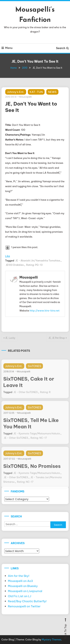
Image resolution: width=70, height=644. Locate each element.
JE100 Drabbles (15, 265)
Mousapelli (26, 97)
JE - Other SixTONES (26, 395)
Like (8, 256)
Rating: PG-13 (34, 265)
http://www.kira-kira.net (45, 311)
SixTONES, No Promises (32, 469)
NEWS (52, 92)
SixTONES (34, 369)
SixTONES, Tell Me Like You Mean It (31, 426)
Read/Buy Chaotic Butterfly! (27, 601)
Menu (7, 48)
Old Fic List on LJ (20, 596)
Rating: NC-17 (39, 441)
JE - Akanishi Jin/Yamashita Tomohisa (38, 260)
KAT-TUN (36, 92)
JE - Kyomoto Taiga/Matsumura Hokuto (37, 436)
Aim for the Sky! (19, 576)
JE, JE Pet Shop (57, 338)
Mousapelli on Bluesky (23, 586)
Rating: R (45, 395)
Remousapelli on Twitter (24, 606)
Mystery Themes (52, 639)
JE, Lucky (10, 338)
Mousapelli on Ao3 (21, 581)
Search (62, 48)
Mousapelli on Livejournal (25, 591)
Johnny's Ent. (16, 92)
